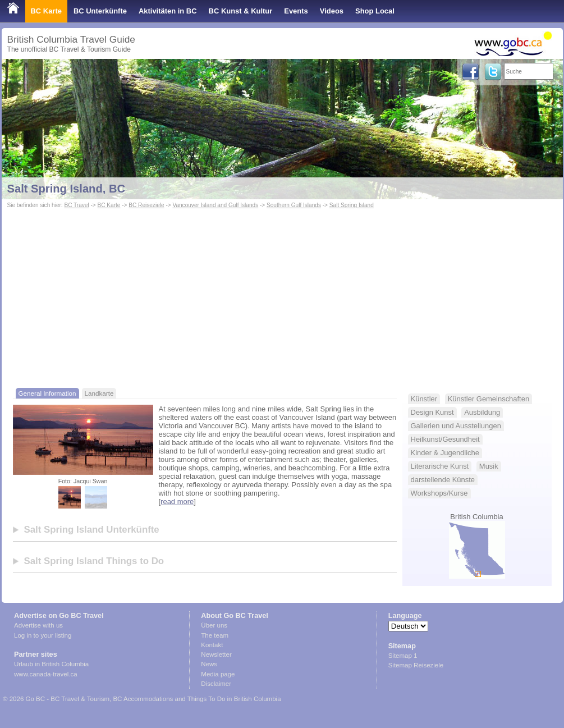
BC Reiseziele (146, 205)
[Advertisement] (282, 295)
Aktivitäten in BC (168, 11)
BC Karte (46, 11)
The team (215, 635)
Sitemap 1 (403, 656)
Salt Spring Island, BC (67, 189)
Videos (332, 11)
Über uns (214, 625)
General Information (47, 393)
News (209, 664)
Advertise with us (38, 625)
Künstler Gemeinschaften (489, 399)
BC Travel (76, 205)
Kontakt (212, 645)
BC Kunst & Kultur (241, 11)
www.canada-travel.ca (46, 674)
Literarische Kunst (440, 466)
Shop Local (375, 11)
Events (296, 11)
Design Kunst (432, 412)
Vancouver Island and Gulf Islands (215, 205)
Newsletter (216, 654)
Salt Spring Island (352, 205)
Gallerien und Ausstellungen (456, 426)
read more (177, 502)
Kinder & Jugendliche (445, 453)
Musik (489, 466)
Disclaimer (216, 684)
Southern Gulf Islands (294, 205)
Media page (218, 674)
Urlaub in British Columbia (51, 664)
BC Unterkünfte (100, 11)
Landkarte (99, 393)
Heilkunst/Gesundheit (445, 439)
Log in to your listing (43, 635)
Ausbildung (482, 412)
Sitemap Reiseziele (416, 665)
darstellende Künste (443, 480)
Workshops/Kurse (439, 493)
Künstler (424, 399)
